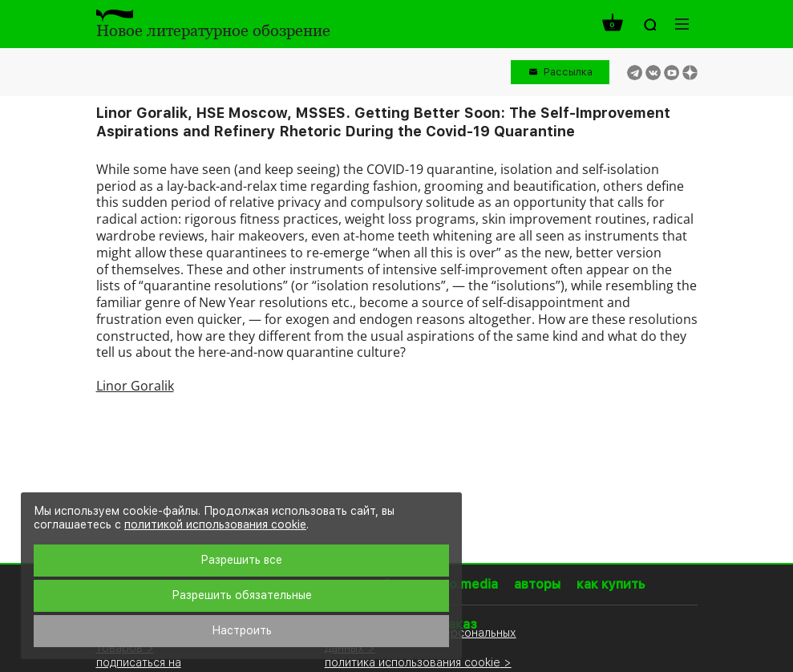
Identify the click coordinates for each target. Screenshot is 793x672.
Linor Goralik (135, 386)
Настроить (242, 630)
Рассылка (568, 72)
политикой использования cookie (215, 524)
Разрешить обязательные (242, 595)
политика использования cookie (413, 662)
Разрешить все (241, 560)
